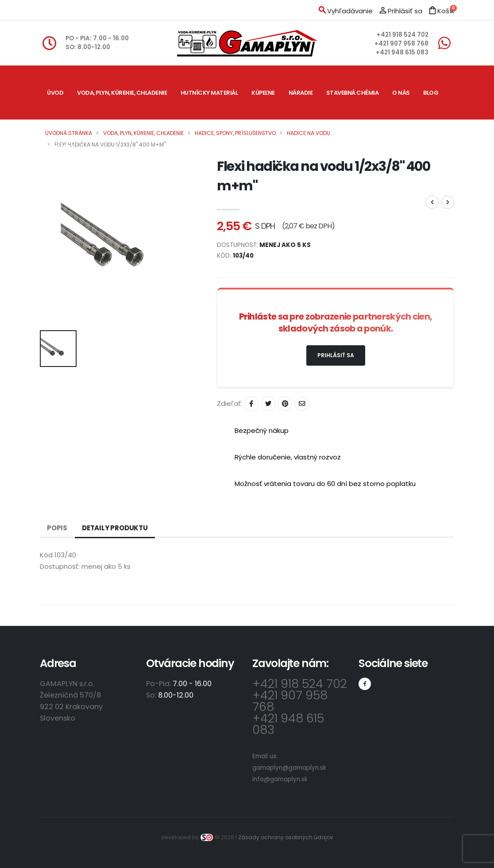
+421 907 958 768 (401, 44)
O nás (401, 93)
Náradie (301, 93)
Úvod (55, 93)
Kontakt (61, 147)
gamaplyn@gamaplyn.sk (289, 768)
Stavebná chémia (353, 93)
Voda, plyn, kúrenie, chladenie (122, 93)
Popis (57, 528)
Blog (431, 93)
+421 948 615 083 (402, 52)
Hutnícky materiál (209, 93)
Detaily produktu (115, 528)
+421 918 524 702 (403, 35)
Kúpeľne (263, 93)
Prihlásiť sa (336, 355)
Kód (46, 555)
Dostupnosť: (60, 566)
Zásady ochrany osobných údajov (286, 837)
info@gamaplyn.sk (280, 779)
